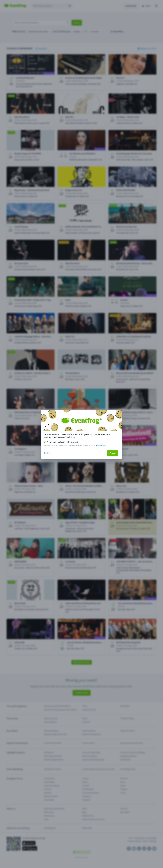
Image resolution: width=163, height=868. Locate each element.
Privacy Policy (101, 446)
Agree (113, 453)
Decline (47, 453)
